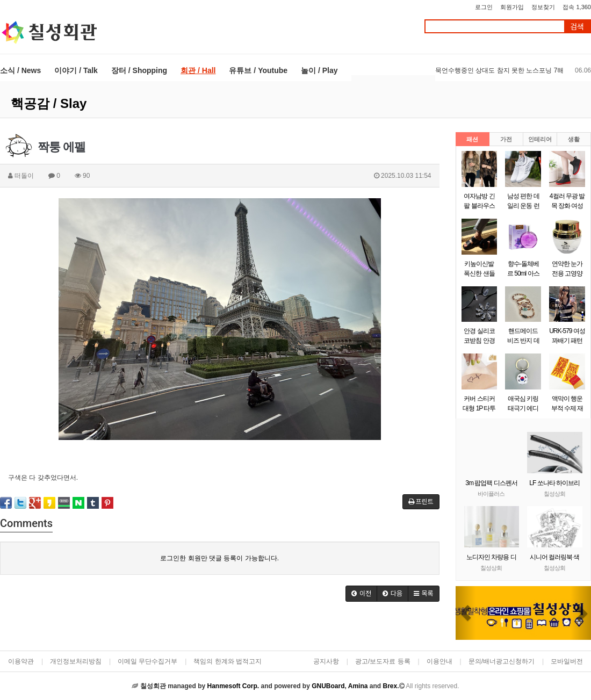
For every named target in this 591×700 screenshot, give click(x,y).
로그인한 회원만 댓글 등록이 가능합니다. (219, 558)
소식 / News (20, 70)
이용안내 (439, 661)
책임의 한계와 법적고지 (228, 661)
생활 (574, 139)
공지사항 (326, 661)
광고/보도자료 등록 (383, 661)
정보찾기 (543, 7)
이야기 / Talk (76, 70)
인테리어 (540, 139)
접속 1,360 (577, 7)
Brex (390, 686)
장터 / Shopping (139, 70)
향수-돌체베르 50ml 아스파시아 (523, 273)
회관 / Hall (198, 70)
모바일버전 (567, 661)
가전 (506, 139)
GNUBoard (328, 686)
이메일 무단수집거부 (147, 661)
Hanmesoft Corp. (233, 686)
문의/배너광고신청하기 (502, 661)
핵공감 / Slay (49, 103)
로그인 (484, 7)
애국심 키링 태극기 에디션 (523, 408)
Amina (358, 686)
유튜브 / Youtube (258, 70)
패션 (472, 139)
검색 (577, 27)
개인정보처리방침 (76, 661)
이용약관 (21, 661)
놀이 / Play (319, 70)
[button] (466, 613)
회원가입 (512, 7)
